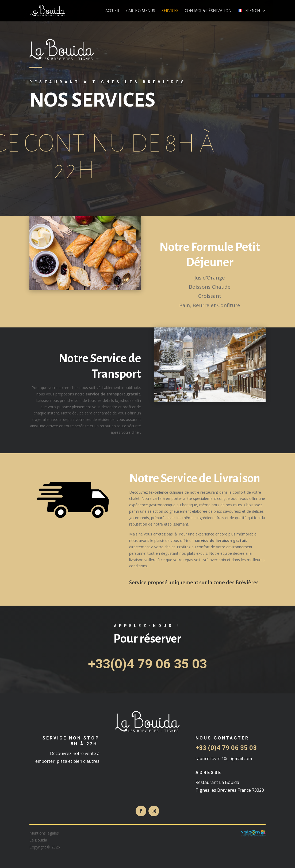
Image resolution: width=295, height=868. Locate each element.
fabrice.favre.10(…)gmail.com (224, 758)
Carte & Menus (141, 11)
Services (170, 11)
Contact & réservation (208, 11)
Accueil (113, 11)
